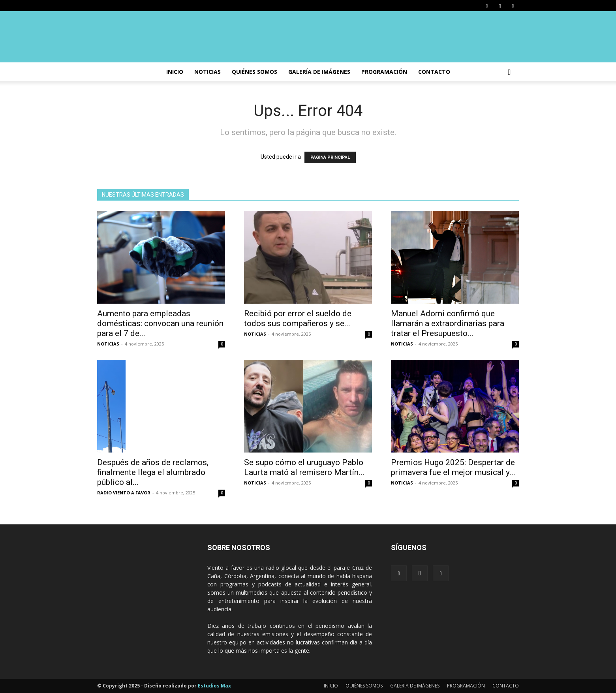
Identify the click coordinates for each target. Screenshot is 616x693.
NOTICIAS (208, 72)
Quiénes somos (254, 72)
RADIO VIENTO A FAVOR (124, 493)
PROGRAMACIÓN (384, 72)
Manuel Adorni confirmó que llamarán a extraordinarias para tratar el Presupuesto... (448, 323)
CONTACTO (434, 72)
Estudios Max (214, 686)
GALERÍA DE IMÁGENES (319, 72)
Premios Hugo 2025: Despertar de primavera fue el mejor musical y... (453, 467)
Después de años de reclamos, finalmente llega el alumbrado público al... (153, 472)
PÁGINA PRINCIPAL (330, 157)
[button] (509, 72)
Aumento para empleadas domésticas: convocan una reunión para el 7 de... (160, 323)
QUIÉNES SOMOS (364, 686)
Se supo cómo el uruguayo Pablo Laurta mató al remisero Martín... (304, 467)
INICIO (175, 72)
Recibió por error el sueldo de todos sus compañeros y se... (298, 318)
